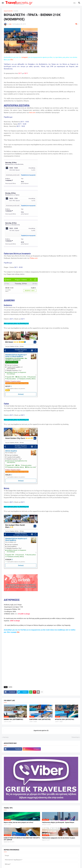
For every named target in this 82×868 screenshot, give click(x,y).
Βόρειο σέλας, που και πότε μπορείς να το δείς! (19, 822)
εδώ (12, 60)
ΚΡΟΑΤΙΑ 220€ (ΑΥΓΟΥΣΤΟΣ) (65, 719)
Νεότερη (6, 737)
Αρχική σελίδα (8, 11)
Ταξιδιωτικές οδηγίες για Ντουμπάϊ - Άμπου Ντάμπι (58, 822)
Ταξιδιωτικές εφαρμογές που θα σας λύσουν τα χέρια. (59, 838)
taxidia (16, 11)
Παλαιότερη (75, 737)
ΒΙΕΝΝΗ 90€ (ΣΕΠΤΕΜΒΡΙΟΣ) (13, 719)
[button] (3, 3)
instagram (25, 57)
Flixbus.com (34, 258)
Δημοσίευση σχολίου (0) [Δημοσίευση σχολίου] (41, 730)
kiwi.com (32, 113)
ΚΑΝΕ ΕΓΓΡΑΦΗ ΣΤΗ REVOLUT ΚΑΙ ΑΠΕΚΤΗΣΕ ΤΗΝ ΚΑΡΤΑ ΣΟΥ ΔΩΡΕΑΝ (22, 839)
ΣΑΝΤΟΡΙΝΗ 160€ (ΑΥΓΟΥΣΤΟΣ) (40, 719)
